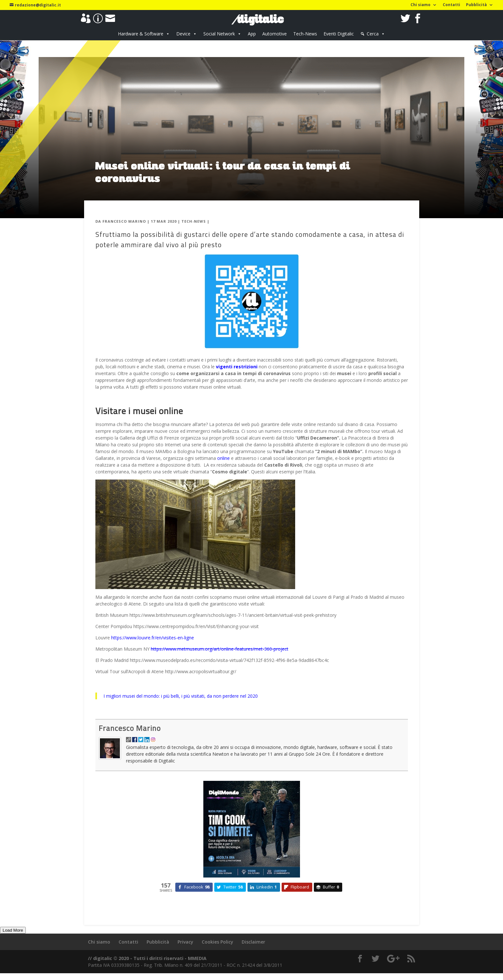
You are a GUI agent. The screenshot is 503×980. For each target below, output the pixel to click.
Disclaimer (253, 942)
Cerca (373, 34)
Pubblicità (476, 5)
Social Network (219, 34)
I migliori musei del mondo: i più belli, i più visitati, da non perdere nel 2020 (181, 696)
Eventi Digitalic (339, 34)
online (223, 458)
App (252, 34)
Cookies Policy (218, 942)
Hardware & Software (141, 34)
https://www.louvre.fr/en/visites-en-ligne (153, 638)
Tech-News (305, 34)
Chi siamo (421, 5)
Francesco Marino (124, 221)
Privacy (185, 942)
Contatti (451, 5)
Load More (13, 930)
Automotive (275, 34)
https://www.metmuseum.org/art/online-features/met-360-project (220, 649)
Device (183, 34)
